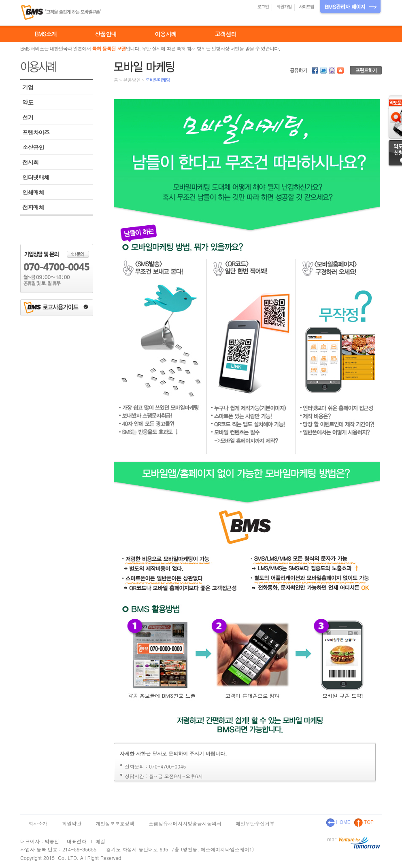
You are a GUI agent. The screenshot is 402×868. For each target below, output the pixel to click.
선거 (28, 117)
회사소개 (38, 823)
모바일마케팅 (157, 80)
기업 (28, 87)
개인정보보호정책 (115, 823)
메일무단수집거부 (255, 823)
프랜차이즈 (36, 132)
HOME (338, 822)
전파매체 (33, 207)
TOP (364, 822)
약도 (28, 102)
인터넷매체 (36, 177)
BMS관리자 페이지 (350, 7)
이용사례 (166, 34)
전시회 (30, 162)
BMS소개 (46, 34)
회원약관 (72, 823)
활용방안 (132, 80)
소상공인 (33, 147)
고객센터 (225, 34)
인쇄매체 (33, 192)
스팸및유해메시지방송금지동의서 (185, 823)
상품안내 (106, 34)
